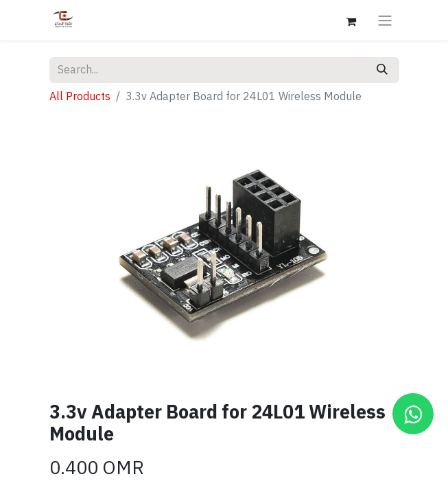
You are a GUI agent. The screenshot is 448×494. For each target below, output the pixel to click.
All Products (80, 97)
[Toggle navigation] (385, 20)
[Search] (382, 70)
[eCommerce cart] (351, 20)
